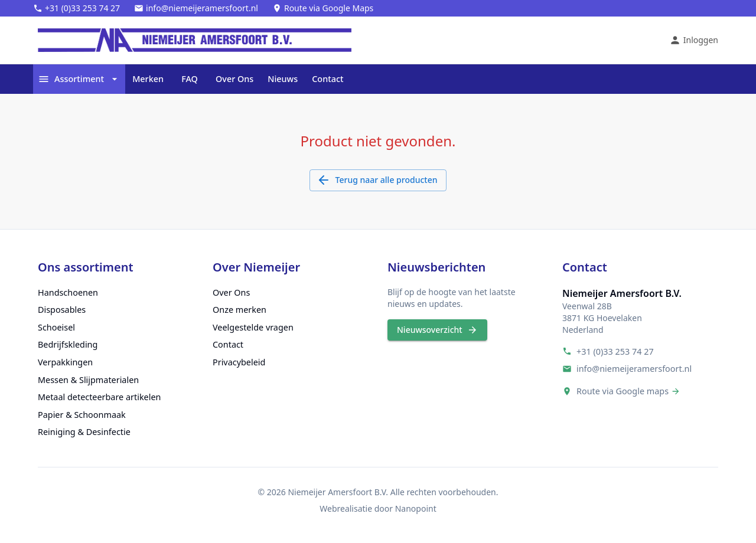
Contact (328, 79)
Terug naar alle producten (378, 180)
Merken (148, 79)
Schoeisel (56, 327)
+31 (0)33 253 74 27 (615, 351)
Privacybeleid (239, 362)
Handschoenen (68, 292)
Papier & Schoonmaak (82, 415)
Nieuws (283, 79)
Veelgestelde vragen (253, 327)
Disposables (62, 310)
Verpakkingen (65, 362)
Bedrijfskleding (68, 344)
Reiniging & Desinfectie (84, 432)
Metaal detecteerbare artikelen (99, 397)
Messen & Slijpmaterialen (88, 380)
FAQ (190, 79)
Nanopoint (416, 508)
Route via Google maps (623, 391)
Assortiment (79, 79)
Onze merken (239, 310)
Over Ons (234, 79)
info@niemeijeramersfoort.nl (634, 369)
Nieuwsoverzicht (437, 330)
